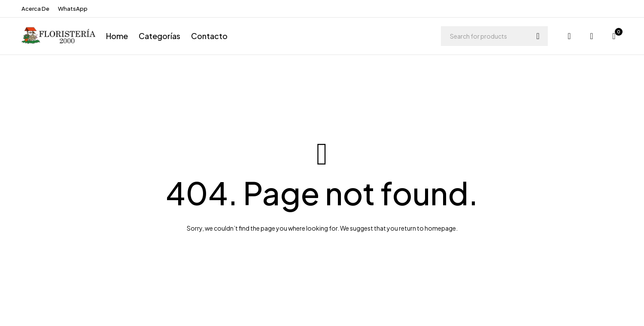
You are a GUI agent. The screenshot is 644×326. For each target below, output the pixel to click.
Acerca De (35, 9)
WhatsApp (73, 9)
